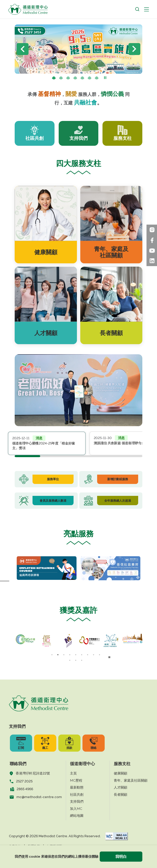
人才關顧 (121, 787)
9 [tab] (100, 655)
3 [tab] (68, 78)
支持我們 (77, 801)
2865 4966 (25, 789)
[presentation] (61, 78)
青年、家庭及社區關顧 (131, 780)
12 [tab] (82, 660)
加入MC (76, 809)
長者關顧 (121, 795)
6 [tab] (90, 78)
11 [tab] (76, 660)
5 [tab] (82, 78)
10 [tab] (70, 660)
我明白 (121, 856)
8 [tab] (94, 655)
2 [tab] (61, 78)
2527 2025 (24, 781)
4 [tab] (75, 78)
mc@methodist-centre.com (39, 797)
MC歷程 (76, 780)
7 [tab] (97, 78)
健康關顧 (121, 773)
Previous (23, 49)
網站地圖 (77, 816)
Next (134, 49)
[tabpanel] (47, 443)
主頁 (73, 773)
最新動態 (77, 787)
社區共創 (77, 795)
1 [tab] (54, 78)
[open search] (137, 9)
